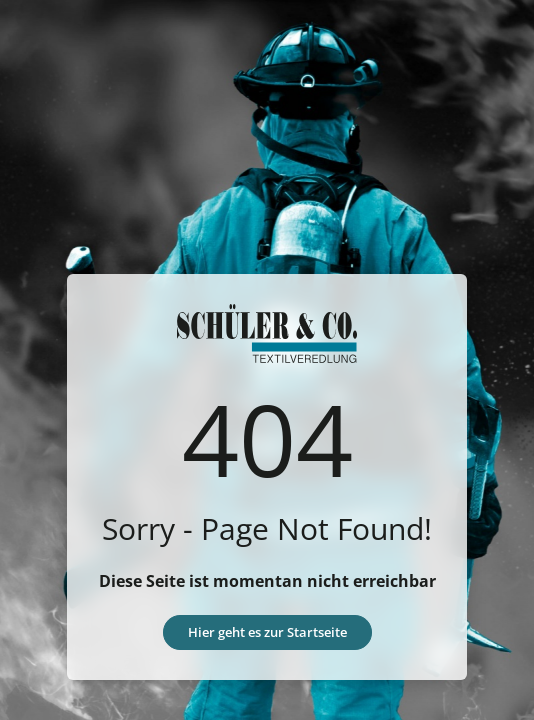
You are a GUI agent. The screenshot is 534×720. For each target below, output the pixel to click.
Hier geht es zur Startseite (267, 632)
